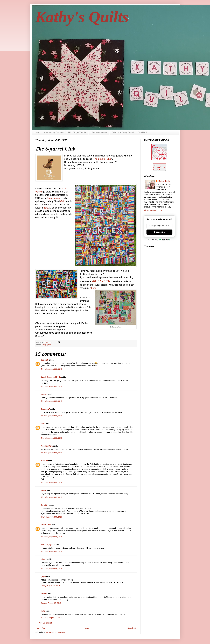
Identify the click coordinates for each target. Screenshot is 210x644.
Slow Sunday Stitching (53, 132)
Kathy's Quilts (82, 17)
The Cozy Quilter (48, 545)
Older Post (132, 628)
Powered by (159, 240)
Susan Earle (46, 525)
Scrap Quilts (46, 345)
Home (36, 132)
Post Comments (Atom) (55, 632)
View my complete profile (154, 210)
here (46, 208)
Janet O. (45, 505)
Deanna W (45, 409)
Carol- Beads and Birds (51, 377)
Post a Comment (45, 623)
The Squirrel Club (102, 159)
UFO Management (99, 132)
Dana (43, 424)
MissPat (44, 461)
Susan (44, 490)
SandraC (45, 360)
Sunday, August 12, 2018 (51, 603)
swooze (44, 394)
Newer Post (41, 628)
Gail (62, 201)
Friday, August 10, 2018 (50, 586)
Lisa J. (44, 559)
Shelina (44, 594)
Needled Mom (47, 446)
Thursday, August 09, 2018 (52, 369)
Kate (43, 611)
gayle (43, 576)
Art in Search (101, 281)
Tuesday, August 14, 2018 (51, 618)
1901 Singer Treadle (77, 132)
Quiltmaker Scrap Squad (123, 132)
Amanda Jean (54, 198)
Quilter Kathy (165, 181)
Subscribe (159, 232)
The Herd (142, 132)
